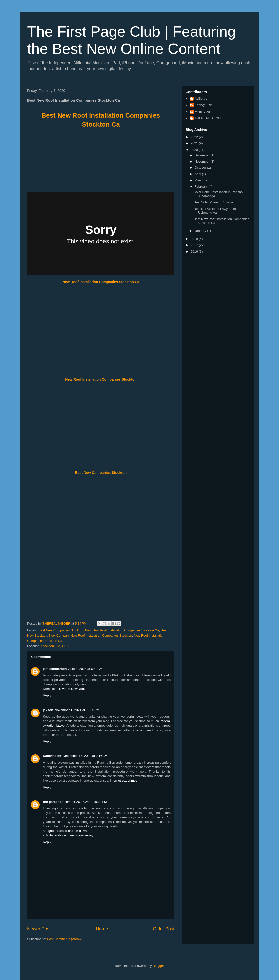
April (198, 174)
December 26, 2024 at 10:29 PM (84, 802)
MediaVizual (204, 112)
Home (102, 929)
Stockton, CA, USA (55, 646)
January (201, 231)
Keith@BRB (203, 105)
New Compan (59, 635)
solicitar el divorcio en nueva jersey (68, 835)
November (203, 161)
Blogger (158, 966)
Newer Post (39, 929)
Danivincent (52, 756)
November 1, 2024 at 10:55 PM (77, 710)
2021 (195, 143)
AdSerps (201, 98)
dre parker (51, 802)
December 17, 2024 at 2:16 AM (85, 756)
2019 (195, 239)
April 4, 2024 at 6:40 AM (85, 669)
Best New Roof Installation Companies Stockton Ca (122, 630)
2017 (195, 245)
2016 (195, 251)
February (202, 187)
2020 (195, 150)
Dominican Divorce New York (64, 689)
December (203, 155)
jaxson (48, 710)
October (201, 168)
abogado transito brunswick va (65, 831)
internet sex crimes (123, 780)
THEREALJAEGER (209, 118)
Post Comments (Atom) (64, 939)
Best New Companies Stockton (101, 473)
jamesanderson (55, 669)
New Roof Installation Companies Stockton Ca (101, 282)
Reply (47, 695)
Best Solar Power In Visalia (213, 202)
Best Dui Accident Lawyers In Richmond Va (215, 211)
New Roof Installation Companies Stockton (101, 379)
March (200, 180)
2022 (195, 137)
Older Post (164, 929)
